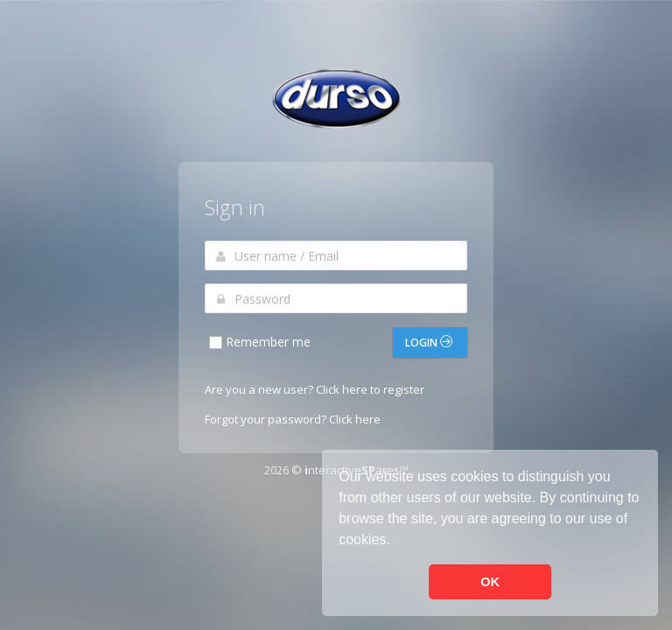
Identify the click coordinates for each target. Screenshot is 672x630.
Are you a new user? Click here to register (315, 389)
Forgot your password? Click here (293, 419)
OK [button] (490, 582)
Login (429, 343)
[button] (396, 542)
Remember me (259, 342)
